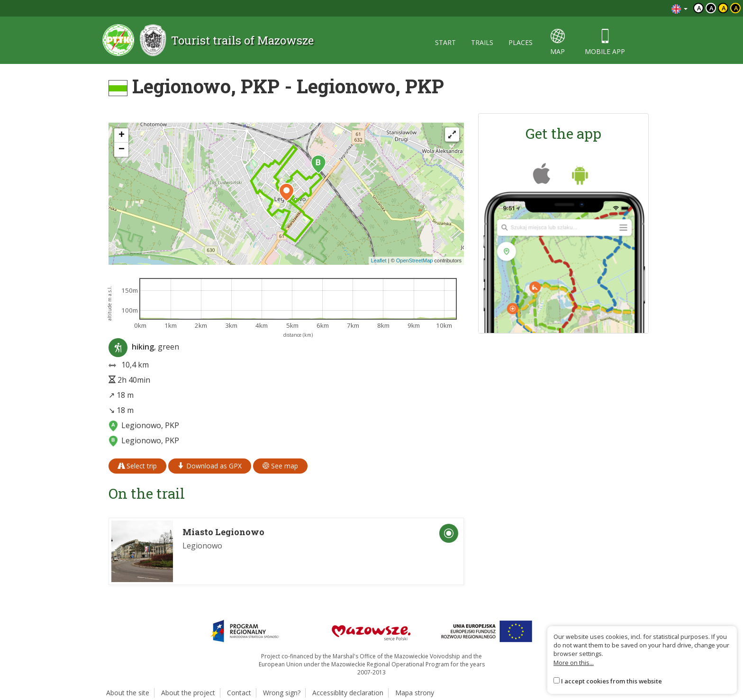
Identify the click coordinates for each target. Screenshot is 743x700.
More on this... (574, 663)
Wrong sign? (282, 693)
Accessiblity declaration (348, 693)
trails (482, 42)
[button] (318, 164)
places (521, 42)
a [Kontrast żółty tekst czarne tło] (736, 8)
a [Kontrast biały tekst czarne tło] (711, 8)
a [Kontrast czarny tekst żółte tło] (724, 8)
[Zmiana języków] (680, 8)
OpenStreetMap (415, 260)
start (445, 42)
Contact (239, 693)
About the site (128, 693)
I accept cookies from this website (612, 681)
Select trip (137, 466)
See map (280, 466)
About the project (188, 693)
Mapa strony (415, 693)
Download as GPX (210, 466)
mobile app (605, 42)
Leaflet (379, 260)
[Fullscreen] (452, 135)
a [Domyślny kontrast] (699, 8)
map (557, 42)
